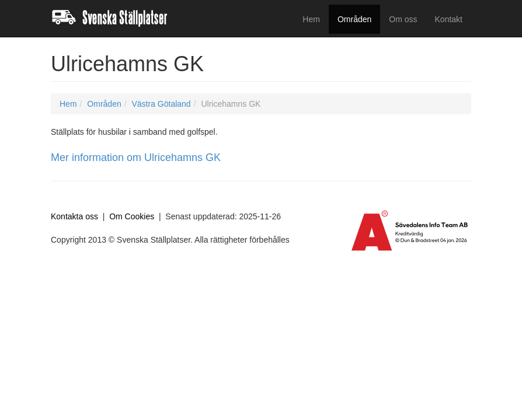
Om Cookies (132, 216)
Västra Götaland (161, 104)
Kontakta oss (74, 216)
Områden (354, 19)
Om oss (403, 19)
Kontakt (449, 19)
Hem (311, 19)
